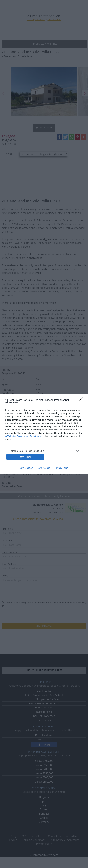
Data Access (44, 468)
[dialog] (44, 434)
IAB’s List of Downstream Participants (23, 436)
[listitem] (44, 451)
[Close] (82, 400)
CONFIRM (25, 457)
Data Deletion (26, 468)
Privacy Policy (62, 468)
